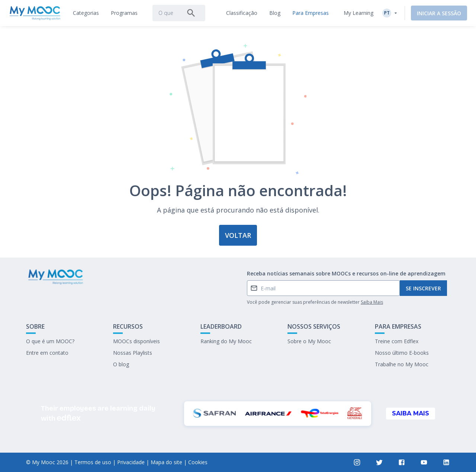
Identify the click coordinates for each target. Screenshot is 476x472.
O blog (121, 364)
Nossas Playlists (133, 353)
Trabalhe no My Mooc (402, 364)
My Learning (358, 13)
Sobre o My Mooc (309, 341)
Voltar (238, 235)
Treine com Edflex (397, 341)
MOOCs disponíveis (136, 341)
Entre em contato (47, 353)
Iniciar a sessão (439, 13)
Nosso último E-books (402, 353)
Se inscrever (423, 288)
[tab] (86, 13)
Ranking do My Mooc (226, 341)
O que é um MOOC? (50, 341)
